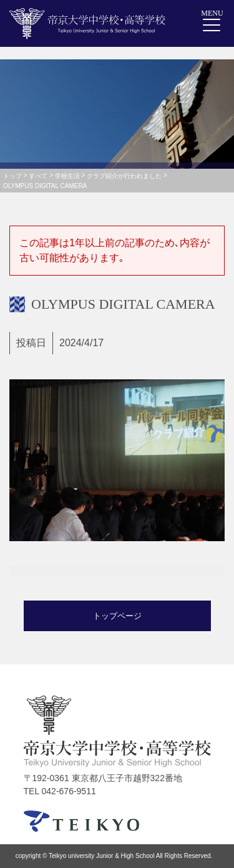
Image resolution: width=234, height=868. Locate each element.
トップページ (117, 616)
